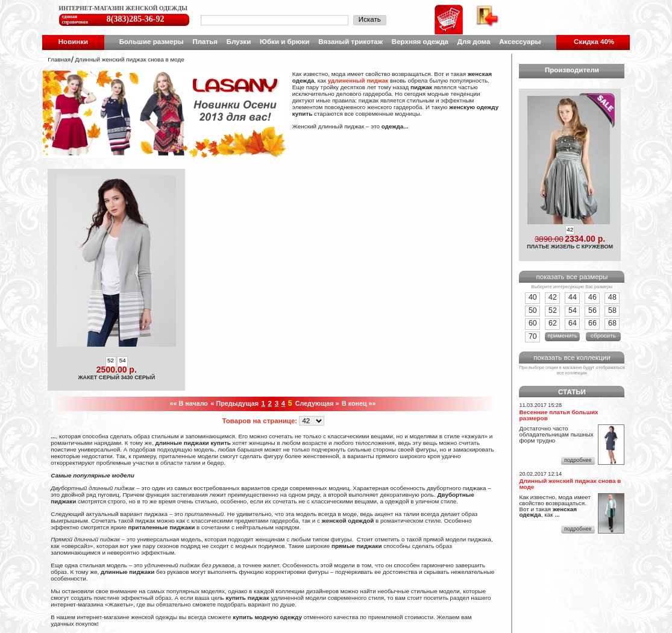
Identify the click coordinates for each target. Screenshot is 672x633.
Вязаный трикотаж (350, 42)
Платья (205, 42)
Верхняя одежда (420, 42)
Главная (59, 59)
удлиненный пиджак (358, 80)
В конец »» (359, 403)
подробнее (578, 460)
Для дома (474, 42)
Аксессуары (520, 42)
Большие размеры (152, 42)
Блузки (239, 42)
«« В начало (189, 403)
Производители (572, 70)
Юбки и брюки (284, 42)
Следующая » (317, 403)
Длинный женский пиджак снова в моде (129, 59)
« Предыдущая (235, 403)
